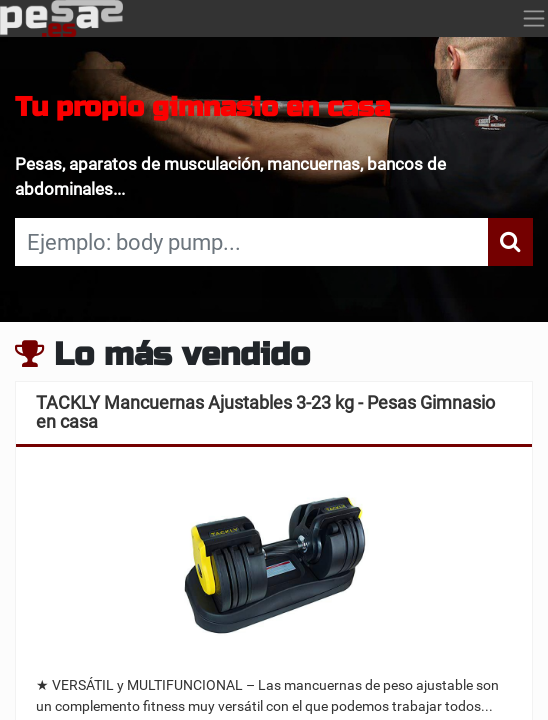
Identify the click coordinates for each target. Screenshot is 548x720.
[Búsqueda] (510, 242)
